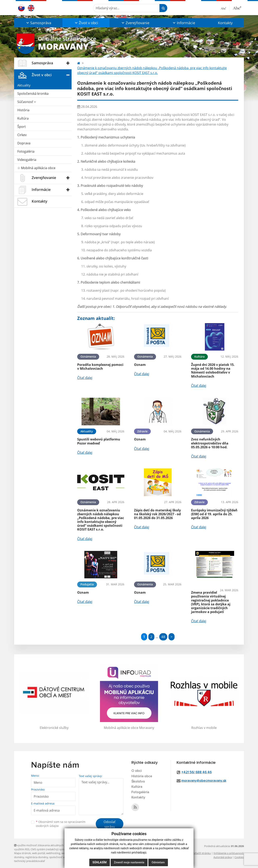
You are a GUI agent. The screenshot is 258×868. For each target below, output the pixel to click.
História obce (142, 776)
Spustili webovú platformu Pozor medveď (99, 441)
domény (19, 857)
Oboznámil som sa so (61, 824)
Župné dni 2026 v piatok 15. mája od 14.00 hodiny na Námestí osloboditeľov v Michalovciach (213, 371)
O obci (137, 771)
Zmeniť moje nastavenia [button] (129, 862)
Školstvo (138, 782)
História (23, 110)
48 (163, 637)
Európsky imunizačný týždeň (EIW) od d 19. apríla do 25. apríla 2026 (214, 514)
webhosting (53, 853)
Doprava (24, 143)
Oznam (140, 365)
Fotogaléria (26, 151)
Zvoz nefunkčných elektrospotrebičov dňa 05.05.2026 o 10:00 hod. (210, 443)
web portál (38, 853)
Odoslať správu (110, 824)
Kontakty (225, 23)
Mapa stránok (22, 853)
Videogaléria (27, 160)
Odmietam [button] (158, 862)
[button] (38, 23)
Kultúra (23, 118)
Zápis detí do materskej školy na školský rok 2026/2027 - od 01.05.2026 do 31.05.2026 (157, 514)
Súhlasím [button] (100, 862)
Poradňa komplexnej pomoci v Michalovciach (100, 367)
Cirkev (22, 135)
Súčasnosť (27, 102)
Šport (22, 127)
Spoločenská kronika (33, 94)
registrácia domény (37, 857)
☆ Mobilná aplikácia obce (36, 168)
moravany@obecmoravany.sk (204, 781)
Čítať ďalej (85, 378)
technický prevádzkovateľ (29, 861)
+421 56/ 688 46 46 (197, 772)
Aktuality (24, 85)
